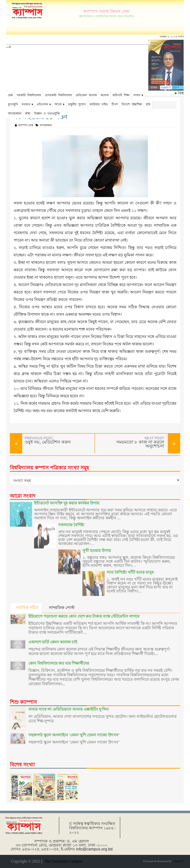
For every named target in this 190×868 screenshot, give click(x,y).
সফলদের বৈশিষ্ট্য (71, 521)
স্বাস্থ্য (28, 113)
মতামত (26, 104)
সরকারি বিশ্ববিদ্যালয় (29, 95)
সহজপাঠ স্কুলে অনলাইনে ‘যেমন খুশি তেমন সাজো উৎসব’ (74, 731)
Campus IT (178, 861)
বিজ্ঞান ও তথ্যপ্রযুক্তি (47, 113)
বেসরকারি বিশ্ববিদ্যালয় (58, 95)
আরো (58, 104)
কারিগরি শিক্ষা (121, 95)
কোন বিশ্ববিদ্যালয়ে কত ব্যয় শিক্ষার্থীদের (59, 659)
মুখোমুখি (13, 104)
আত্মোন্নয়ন (15, 113)
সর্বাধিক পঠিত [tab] (27, 608)
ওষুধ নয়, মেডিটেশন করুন (48, 442)
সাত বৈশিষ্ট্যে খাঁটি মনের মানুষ (130, 568)
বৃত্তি (148, 104)
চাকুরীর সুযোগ (77, 104)
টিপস (115, 104)
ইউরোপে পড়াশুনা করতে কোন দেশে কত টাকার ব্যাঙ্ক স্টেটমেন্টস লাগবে (84, 612)
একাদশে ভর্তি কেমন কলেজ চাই (53, 638)
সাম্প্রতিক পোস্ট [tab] (62, 608)
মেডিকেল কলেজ (86, 95)
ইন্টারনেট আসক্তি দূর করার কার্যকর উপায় (67, 499)
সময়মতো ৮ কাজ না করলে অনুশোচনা (140, 444)
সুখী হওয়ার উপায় (97, 546)
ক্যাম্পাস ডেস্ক (24, 125)
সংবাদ (137, 95)
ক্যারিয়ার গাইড (99, 104)
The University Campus (62, 861)
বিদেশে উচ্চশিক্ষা (132, 104)
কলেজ (105, 95)
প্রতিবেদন (42, 104)
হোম (10, 95)
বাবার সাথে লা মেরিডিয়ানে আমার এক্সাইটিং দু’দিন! (69, 705)
